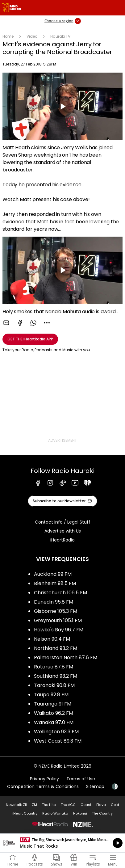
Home (8, 36)
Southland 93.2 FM (56, 676)
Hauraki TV (60, 36)
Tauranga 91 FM (53, 704)
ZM (34, 805)
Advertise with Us (63, 531)
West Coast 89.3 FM (58, 741)
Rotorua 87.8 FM (54, 667)
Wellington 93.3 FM (56, 732)
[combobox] (47, 323)
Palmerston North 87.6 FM (66, 657)
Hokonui (80, 813)
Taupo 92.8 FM (51, 695)
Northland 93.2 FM (56, 648)
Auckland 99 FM (53, 574)
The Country (102, 813)
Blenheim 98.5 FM (55, 583)
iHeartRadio (62, 540)
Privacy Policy (44, 779)
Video (32, 36)
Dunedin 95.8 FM (54, 602)
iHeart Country (25, 813)
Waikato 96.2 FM (54, 713)
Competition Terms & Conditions (43, 786)
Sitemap (95, 786)
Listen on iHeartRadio (62, 843)
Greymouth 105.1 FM (58, 620)
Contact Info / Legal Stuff (63, 522)
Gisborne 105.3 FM (56, 611)
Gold (115, 805)
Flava (101, 805)
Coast (86, 805)
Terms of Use (81, 779)
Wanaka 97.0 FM (54, 722)
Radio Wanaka (55, 813)
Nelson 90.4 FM (52, 639)
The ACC (68, 805)
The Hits (49, 805)
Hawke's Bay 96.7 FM (59, 630)
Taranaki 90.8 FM (54, 685)
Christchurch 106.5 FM (60, 593)
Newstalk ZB (16, 805)
